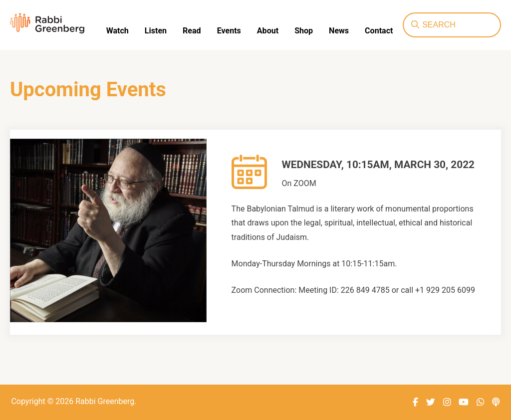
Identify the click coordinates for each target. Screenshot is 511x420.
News (338, 31)
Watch (118, 31)
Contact (378, 31)
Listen (156, 31)
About (267, 31)
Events (229, 31)
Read (192, 31)
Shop (303, 31)
